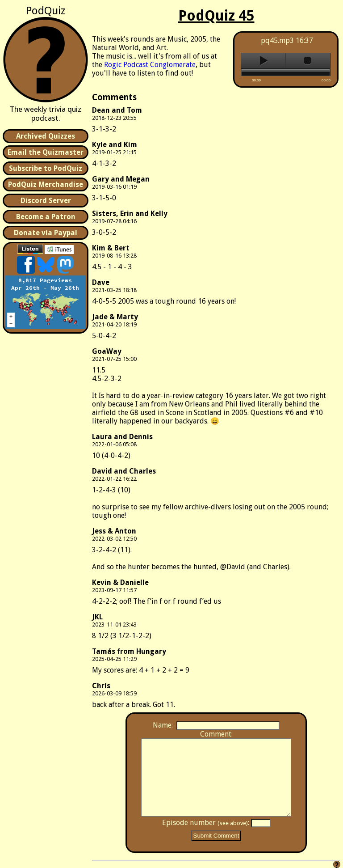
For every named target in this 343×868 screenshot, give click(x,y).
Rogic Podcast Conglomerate (150, 65)
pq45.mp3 (277, 40)
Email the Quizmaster (46, 152)
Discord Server (46, 201)
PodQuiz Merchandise (46, 184)
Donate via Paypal (46, 233)
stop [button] (308, 61)
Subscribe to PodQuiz (46, 168)
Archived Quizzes (46, 136)
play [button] (263, 61)
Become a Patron (46, 217)
